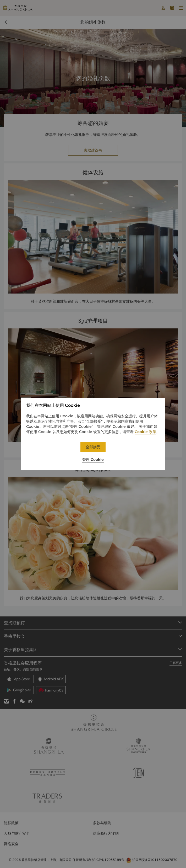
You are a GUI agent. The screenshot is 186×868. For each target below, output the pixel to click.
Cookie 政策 (145, 432)
